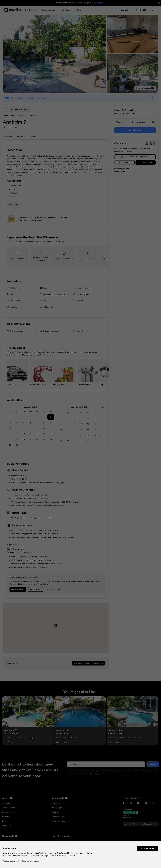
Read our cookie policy (11, 861)
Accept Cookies (147, 849)
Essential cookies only (31, 861)
